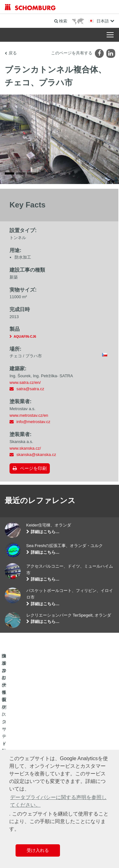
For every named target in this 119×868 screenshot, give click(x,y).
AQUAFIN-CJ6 (25, 340)
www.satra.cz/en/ (25, 385)
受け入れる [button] (38, 850)
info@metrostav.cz (33, 425)
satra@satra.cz (30, 392)
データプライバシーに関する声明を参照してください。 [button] (58, 801)
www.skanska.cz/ (25, 451)
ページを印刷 (33, 471)
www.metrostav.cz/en (29, 418)
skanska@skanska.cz (36, 458)
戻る (13, 53)
